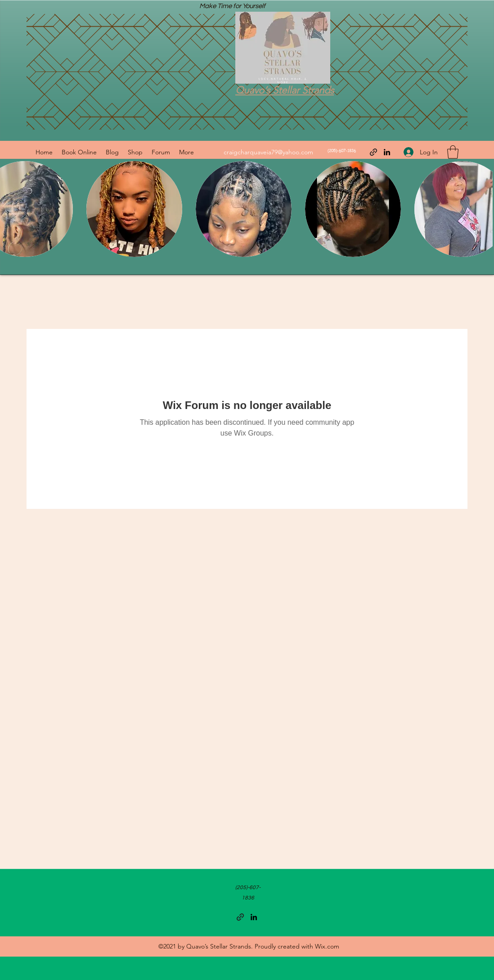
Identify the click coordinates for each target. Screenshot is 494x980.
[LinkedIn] (387, 152)
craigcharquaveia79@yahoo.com (268, 152)
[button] (453, 152)
